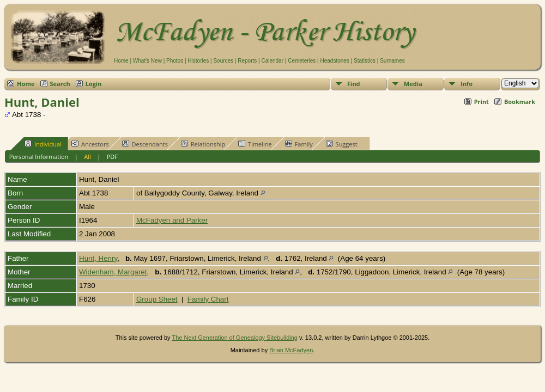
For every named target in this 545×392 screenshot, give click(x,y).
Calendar (272, 61)
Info (467, 84)
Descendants (145, 144)
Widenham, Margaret (113, 272)
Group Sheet (157, 299)
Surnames (392, 61)
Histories (198, 61)
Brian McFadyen (291, 350)
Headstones (334, 61)
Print (482, 102)
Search (60, 84)
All (87, 157)
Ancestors (90, 144)
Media (413, 84)
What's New (147, 61)
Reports (247, 61)
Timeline (255, 144)
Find (354, 84)
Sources (223, 61)
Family (299, 144)
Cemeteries (302, 61)
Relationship (203, 144)
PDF (112, 157)
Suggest (342, 144)
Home (121, 61)
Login (94, 84)
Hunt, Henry (98, 258)
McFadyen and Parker (172, 220)
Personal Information (39, 157)
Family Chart (208, 299)
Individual (43, 144)
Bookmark (520, 102)
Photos (175, 61)
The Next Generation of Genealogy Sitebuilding (235, 338)
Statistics (365, 61)
